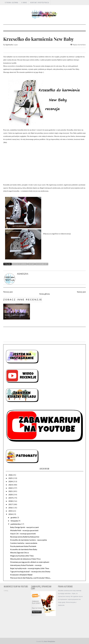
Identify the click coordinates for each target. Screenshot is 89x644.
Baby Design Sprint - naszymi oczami (24, 527)
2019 (11, 498)
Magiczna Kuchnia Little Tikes (22, 556)
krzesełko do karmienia (20, 264)
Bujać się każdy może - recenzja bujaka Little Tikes (30, 568)
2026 (11, 475)
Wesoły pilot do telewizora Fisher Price (25, 559)
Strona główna (45, 294)
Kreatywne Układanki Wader (21, 575)
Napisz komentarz (79, 45)
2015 (11, 511)
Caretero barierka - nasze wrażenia (24, 543)
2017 (11, 504)
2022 (11, 488)
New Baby (31, 264)
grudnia (14, 517)
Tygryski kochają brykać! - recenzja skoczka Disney (30, 571)
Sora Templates (50, 641)
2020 (11, 494)
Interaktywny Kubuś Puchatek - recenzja (26, 565)
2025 (11, 478)
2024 (11, 481)
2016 (11, 508)
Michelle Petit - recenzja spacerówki (24, 530)
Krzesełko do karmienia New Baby (24, 549)
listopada (14, 521)
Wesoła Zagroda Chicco (20, 553)
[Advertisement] (70, 620)
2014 (11, 514)
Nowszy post (8, 292)
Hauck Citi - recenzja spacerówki (23, 534)
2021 (11, 491)
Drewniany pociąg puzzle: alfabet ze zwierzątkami (30, 562)
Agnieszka (9, 45)
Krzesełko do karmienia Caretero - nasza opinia (28, 540)
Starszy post (81, 292)
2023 (11, 485)
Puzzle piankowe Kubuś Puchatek (23, 546)
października (16, 524)
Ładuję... (6, 591)
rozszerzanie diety (42, 264)
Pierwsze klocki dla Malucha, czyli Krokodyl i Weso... (31, 578)
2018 (11, 501)
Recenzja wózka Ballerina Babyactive (25, 537)
